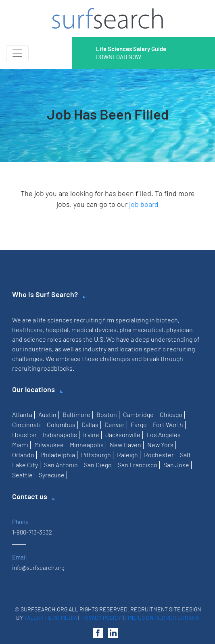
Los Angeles (164, 434)
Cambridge (138, 414)
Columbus (61, 424)
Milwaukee (49, 445)
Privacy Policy (101, 618)
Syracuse (52, 475)
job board (144, 204)
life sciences (55, 320)
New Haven (125, 445)
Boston (107, 414)
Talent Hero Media (51, 618)
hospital (57, 329)
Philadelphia (58, 455)
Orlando (23, 455)
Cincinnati (26, 424)
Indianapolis (60, 434)
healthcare (27, 329)
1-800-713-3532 (32, 532)
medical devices (94, 329)
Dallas (90, 424)
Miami (20, 445)
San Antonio (61, 465)
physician (180, 329)
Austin (47, 414)
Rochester (159, 455)
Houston (24, 434)
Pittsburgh (96, 455)
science (35, 339)
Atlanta (22, 414)
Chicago (171, 414)
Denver (115, 424)
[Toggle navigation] (17, 53)
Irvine (91, 434)
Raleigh (127, 455)
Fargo (139, 424)
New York (160, 445)
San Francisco (138, 465)
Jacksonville (123, 434)
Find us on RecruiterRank (162, 618)
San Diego (98, 465)
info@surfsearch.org (38, 568)
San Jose (176, 465)
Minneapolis (87, 445)
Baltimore (76, 414)
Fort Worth (168, 424)
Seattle (22, 475)
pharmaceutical (141, 329)
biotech (167, 320)
